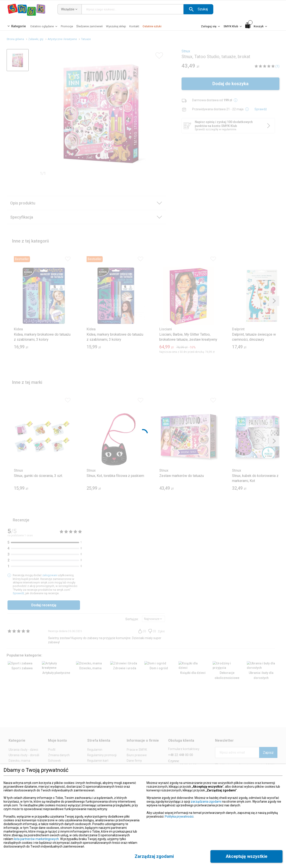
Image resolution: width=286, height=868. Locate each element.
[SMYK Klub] (233, 27)
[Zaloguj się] (211, 27)
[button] (198, 9)
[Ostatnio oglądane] (44, 27)
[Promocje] (67, 26)
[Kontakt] (134, 26)
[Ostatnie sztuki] (152, 26)
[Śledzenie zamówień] (89, 26)
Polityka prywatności (179, 817)
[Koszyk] (257, 27)
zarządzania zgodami (206, 802)
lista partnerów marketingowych (36, 839)
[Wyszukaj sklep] (116, 26)
